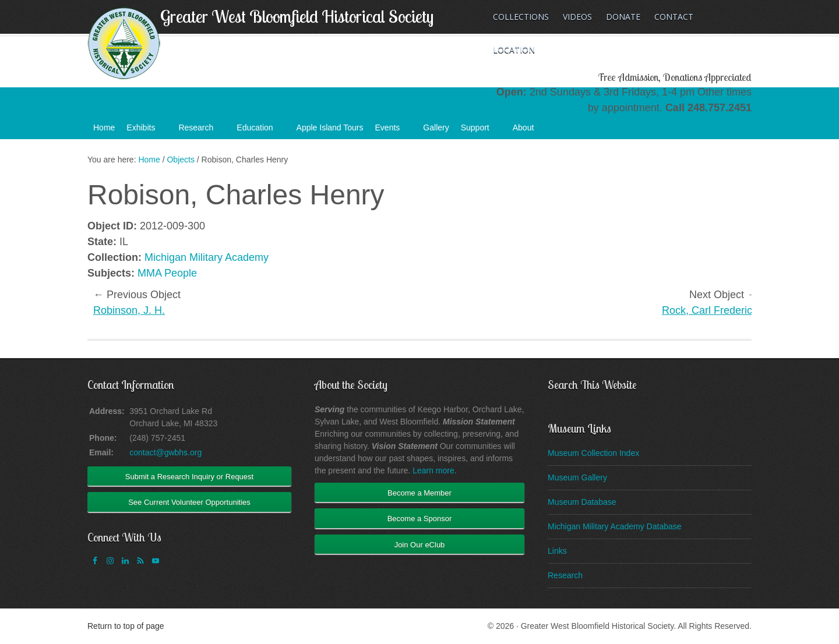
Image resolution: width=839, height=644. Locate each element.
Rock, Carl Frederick (710, 310)
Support (481, 131)
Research (202, 131)
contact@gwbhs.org (165, 452)
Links (557, 551)
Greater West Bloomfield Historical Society (297, 16)
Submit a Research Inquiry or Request (189, 477)
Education (260, 131)
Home (104, 128)
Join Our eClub (420, 545)
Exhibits (147, 131)
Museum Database (582, 502)
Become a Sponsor (420, 519)
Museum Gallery (577, 477)
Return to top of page (126, 626)
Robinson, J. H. (129, 310)
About (529, 131)
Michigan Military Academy (207, 257)
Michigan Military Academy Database (615, 526)
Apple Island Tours (330, 128)
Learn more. (434, 470)
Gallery (436, 128)
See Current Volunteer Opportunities (189, 502)
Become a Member (419, 493)
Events (394, 131)
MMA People (167, 273)
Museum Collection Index (593, 453)
